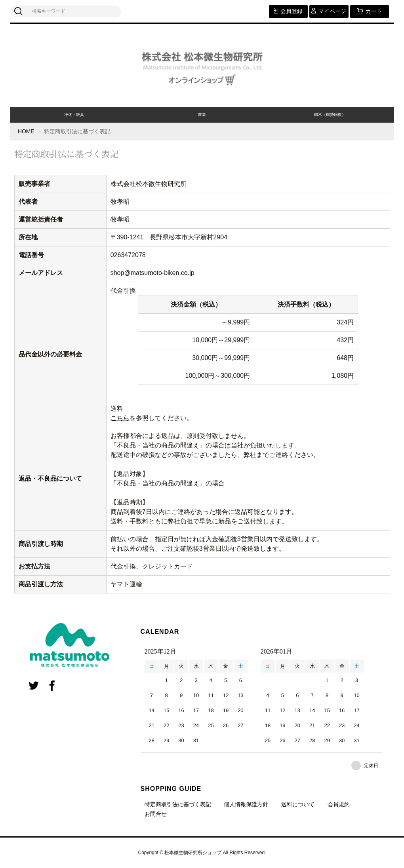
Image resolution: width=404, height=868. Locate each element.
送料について (298, 804)
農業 (202, 115)
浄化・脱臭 (74, 115)
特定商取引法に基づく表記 (178, 804)
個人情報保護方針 (246, 804)
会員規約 (339, 804)
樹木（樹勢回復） (330, 115)
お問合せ (156, 814)
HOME (26, 131)
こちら (120, 418)
